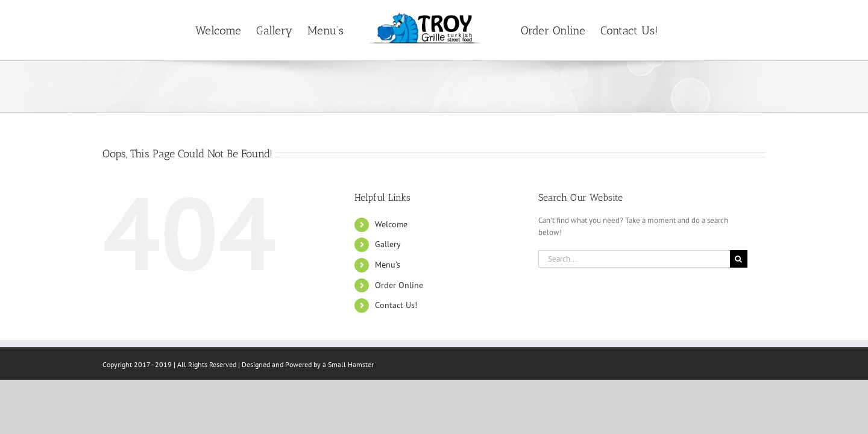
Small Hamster (351, 364)
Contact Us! (396, 305)
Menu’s (388, 265)
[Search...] (634, 259)
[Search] (739, 259)
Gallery (388, 244)
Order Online (399, 285)
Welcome (391, 224)
